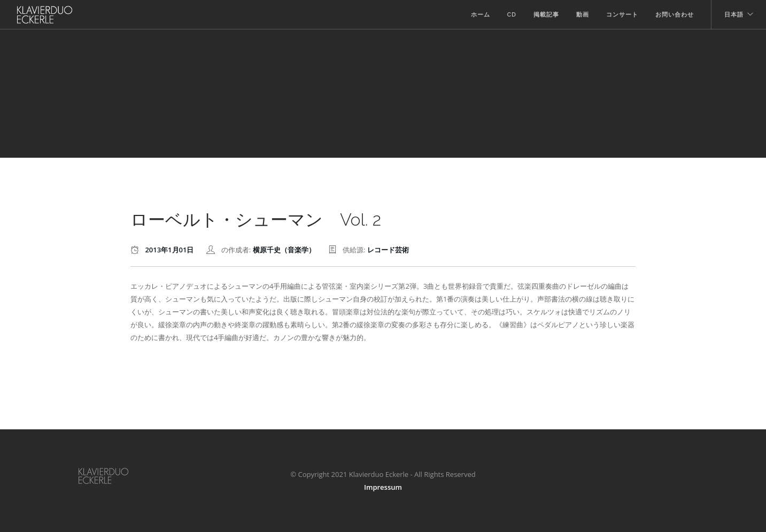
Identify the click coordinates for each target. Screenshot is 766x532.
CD (512, 15)
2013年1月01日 (169, 250)
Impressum (383, 487)
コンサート (622, 15)
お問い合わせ (675, 15)
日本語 (734, 15)
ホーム (481, 15)
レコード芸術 (388, 250)
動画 (583, 15)
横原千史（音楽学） (284, 250)
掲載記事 (546, 15)
